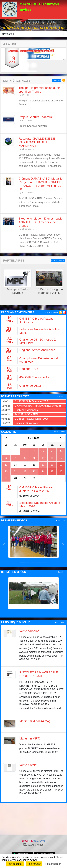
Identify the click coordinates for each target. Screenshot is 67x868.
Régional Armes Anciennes (37, 350)
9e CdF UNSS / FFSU (27, 414)
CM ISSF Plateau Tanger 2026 (32, 419)
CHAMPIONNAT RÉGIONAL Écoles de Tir (38, 406)
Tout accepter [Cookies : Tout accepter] (15, 864)
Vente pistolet (28, 765)
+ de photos (61, 520)
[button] (4, 60)
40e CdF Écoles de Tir (34, 377)
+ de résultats (60, 396)
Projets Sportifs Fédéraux (36, 117)
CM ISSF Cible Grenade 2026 (31, 401)
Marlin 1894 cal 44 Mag (35, 721)
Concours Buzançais (26, 423)
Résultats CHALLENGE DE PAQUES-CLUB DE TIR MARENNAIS (37, 142)
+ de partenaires (58, 260)
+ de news (57, 81)
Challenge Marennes (26, 410)
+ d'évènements (51, 312)
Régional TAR (29, 369)
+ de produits (60, 622)
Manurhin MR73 (30, 738)
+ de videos (61, 572)
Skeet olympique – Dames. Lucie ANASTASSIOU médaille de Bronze (41, 222)
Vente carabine (29, 631)
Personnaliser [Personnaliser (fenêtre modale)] (53, 864)
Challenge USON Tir (33, 386)
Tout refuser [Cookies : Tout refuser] (34, 864)
